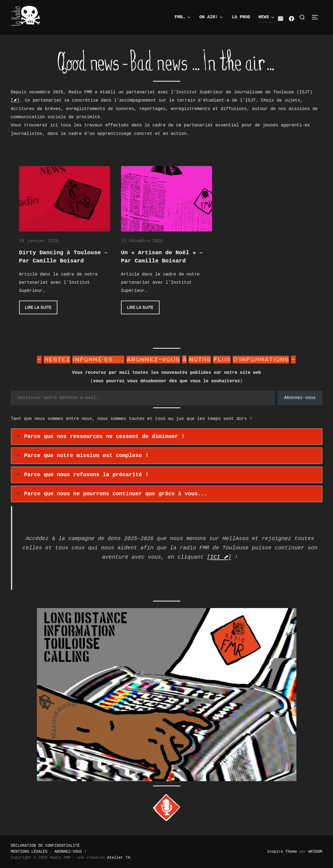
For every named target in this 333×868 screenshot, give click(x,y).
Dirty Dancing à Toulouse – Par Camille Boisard (63, 257)
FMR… (183, 17)
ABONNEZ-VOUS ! (70, 852)
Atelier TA (119, 858)
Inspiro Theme (282, 852)
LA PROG (241, 17)
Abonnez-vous (300, 398)
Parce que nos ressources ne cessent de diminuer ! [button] (100, 437)
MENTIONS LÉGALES (29, 852)
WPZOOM (315, 852)
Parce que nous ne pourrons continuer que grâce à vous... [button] (111, 494)
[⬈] (15, 100)
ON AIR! (212, 17)
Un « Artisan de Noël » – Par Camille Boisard (162, 257)
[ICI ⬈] (219, 557)
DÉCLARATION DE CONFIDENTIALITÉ (45, 846)
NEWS (267, 17)
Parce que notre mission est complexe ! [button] (82, 456)
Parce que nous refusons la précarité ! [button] (82, 475)
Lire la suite (41, 309)
